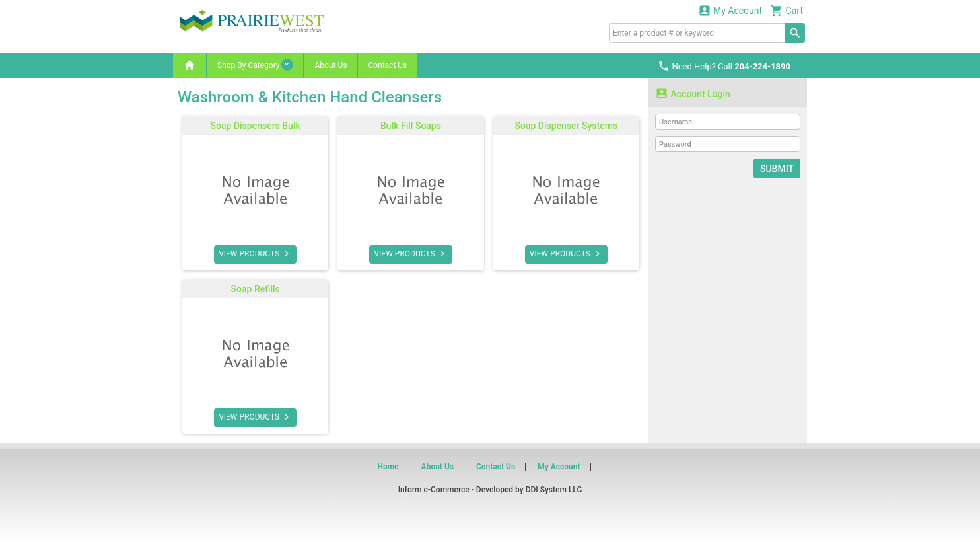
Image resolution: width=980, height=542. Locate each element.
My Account (730, 10)
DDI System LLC (554, 490)
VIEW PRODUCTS (255, 254)
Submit (777, 169)
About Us (331, 65)
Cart (787, 10)
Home (388, 467)
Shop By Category (255, 65)
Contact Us (387, 65)
